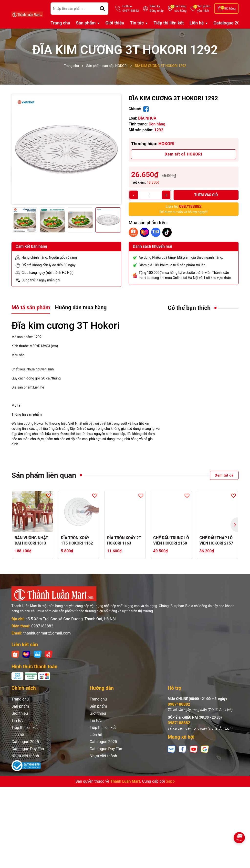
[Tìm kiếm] (102, 9)
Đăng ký (155, 6)
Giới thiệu (115, 23)
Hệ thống (180, 9)
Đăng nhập (157, 11)
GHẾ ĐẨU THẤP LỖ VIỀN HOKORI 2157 (216, 540)
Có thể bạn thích (189, 308)
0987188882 (42, 626)
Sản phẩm (204, 9)
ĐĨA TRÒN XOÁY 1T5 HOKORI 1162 (77, 540)
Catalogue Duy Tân (28, 749)
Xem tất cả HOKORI (184, 154)
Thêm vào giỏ (206, 195)
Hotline (130, 9)
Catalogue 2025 (229, 23)
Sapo (170, 781)
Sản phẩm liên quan (44, 475)
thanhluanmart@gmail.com (47, 633)
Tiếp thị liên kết (169, 23)
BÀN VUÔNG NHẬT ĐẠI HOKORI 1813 (31, 540)
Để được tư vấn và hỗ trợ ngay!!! (184, 209)
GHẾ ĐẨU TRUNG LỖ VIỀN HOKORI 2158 (171, 540)
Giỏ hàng (230, 9)
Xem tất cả (224, 475)
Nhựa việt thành (25, 756)
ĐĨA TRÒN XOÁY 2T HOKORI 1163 (124, 540)
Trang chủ (60, 23)
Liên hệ (197, 23)
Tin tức (137, 23)
